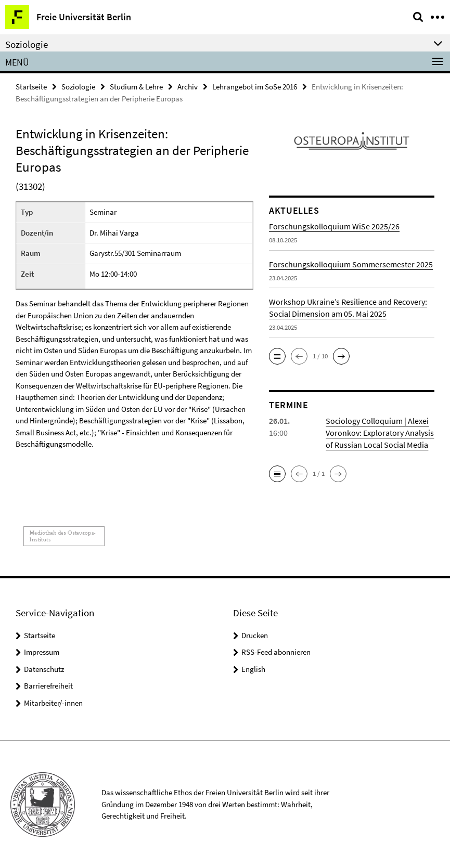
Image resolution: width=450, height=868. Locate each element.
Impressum (42, 652)
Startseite (31, 87)
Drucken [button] (255, 635)
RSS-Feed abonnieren (276, 652)
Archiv (188, 87)
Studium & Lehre (136, 87)
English (253, 669)
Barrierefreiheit (48, 686)
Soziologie (78, 87)
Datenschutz (44, 669)
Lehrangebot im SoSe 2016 (255, 87)
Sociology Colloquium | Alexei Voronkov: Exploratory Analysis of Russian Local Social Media (380, 433)
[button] (277, 356)
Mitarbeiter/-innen (53, 703)
